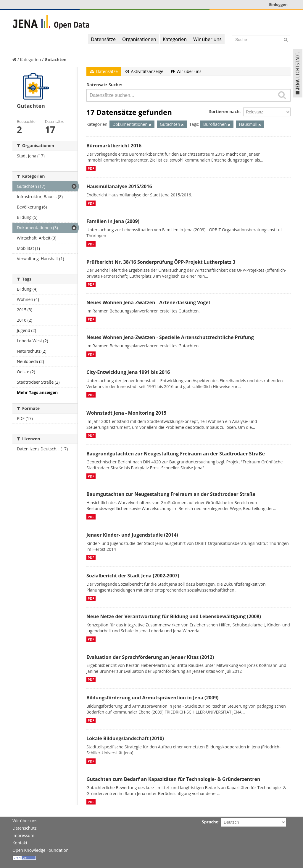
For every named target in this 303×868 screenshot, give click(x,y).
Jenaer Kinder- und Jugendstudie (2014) (132, 535)
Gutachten (56, 60)
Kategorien (175, 39)
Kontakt (20, 843)
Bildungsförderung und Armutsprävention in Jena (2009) (152, 698)
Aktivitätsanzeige (144, 71)
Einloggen (278, 4)
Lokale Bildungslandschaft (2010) (125, 738)
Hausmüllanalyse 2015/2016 (119, 186)
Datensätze (103, 39)
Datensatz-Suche (104, 85)
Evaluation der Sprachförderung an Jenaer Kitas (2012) (150, 657)
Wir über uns (207, 39)
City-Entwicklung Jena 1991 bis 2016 (128, 372)
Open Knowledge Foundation (41, 850)
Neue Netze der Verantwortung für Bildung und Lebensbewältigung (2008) (174, 616)
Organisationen (139, 39)
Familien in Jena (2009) (113, 221)
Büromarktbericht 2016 (114, 146)
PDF (91, 168)
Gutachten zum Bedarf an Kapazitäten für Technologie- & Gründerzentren (173, 779)
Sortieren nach (224, 111)
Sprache (210, 822)
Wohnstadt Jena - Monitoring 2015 (126, 413)
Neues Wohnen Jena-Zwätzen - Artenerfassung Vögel (148, 302)
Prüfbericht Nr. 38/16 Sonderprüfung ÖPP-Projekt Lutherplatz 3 (161, 262)
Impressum (23, 835)
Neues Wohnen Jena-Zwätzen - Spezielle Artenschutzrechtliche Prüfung (170, 337)
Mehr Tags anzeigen (37, 392)
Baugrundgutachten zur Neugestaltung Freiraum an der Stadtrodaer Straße (176, 454)
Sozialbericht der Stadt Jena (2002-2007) (133, 576)
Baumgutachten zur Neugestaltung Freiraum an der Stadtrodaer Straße (171, 494)
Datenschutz (24, 828)
